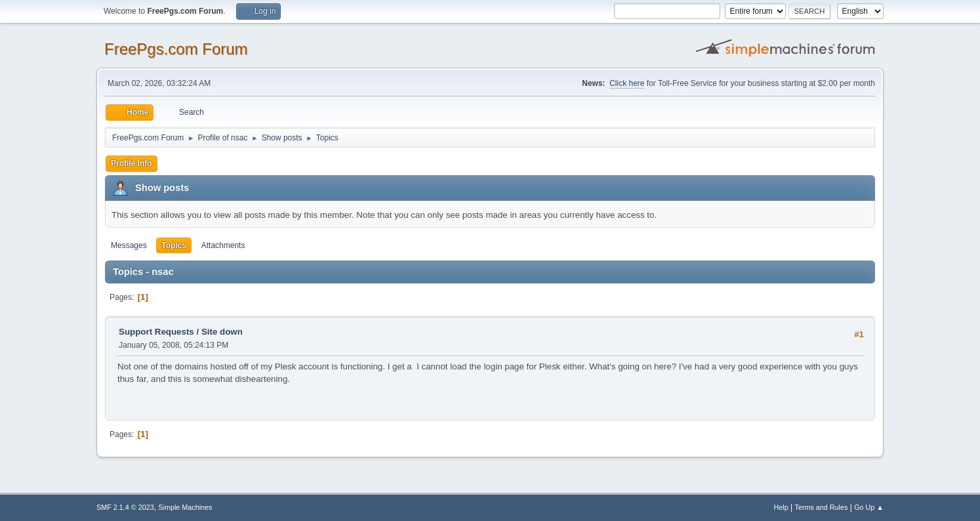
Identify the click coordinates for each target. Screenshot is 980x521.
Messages (129, 245)
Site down (222, 332)
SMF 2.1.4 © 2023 (125, 507)
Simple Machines (185, 507)
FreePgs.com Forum (176, 49)
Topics (174, 245)
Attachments (223, 245)
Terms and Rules (822, 507)
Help (781, 507)
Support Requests (156, 332)
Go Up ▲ (869, 507)
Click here (627, 83)
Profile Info (132, 163)
